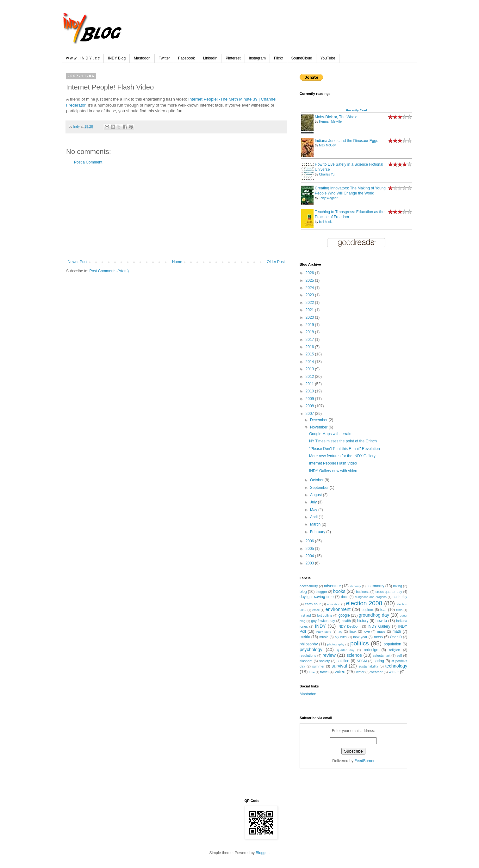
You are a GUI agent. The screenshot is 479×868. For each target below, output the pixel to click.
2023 (310, 295)
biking (398, 586)
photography (336, 644)
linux (353, 631)
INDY (320, 626)
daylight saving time (317, 597)
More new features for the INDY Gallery (342, 456)
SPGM (362, 661)
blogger (321, 592)
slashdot (306, 661)
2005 (310, 549)
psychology (311, 649)
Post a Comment (88, 162)
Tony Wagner (328, 198)
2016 (310, 347)
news (378, 637)
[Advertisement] (176, 212)
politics (360, 643)
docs (345, 597)
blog (303, 592)
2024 (310, 288)
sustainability (368, 666)
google (344, 615)
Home (177, 262)
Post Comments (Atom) (109, 271)
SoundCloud (302, 58)
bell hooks (326, 222)
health (346, 621)
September (320, 488)
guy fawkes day (323, 621)
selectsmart (381, 656)
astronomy (375, 586)
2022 (310, 303)
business (363, 592)
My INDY (341, 637)
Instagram (257, 58)
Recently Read (357, 110)
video (340, 672)
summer (318, 666)
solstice (343, 661)
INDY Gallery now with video (333, 471)
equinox (368, 610)
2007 (310, 414)
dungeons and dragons (371, 597)
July (314, 502)
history (363, 621)
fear (384, 610)
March (316, 524)
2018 (310, 332)
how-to (381, 621)
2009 (310, 399)
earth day (400, 597)
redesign (371, 650)
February (318, 532)
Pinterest (233, 58)
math (397, 631)
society (325, 661)
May (314, 510)
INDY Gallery (379, 626)
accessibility (309, 586)
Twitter (164, 58)
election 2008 (364, 603)
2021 (310, 310)
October (317, 480)
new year (360, 637)
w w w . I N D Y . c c (83, 58)
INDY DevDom (349, 626)
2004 (310, 556)
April (314, 517)
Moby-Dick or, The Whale (336, 117)
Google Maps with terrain (330, 434)
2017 (310, 340)
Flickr (279, 58)
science (354, 655)
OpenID (396, 637)
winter (394, 672)
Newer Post (78, 262)
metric (305, 637)
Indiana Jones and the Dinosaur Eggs (346, 141)
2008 (310, 406)
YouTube (328, 58)
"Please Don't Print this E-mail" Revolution (345, 449)
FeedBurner (364, 761)
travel (324, 672)
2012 (310, 377)
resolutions (308, 656)
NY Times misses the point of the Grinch (343, 441)
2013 (310, 369)
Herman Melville (330, 122)
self (399, 656)
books (339, 591)
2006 (310, 541)
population (392, 644)
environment (338, 609)
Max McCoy (327, 145)
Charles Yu (327, 174)
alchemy (355, 586)
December (319, 420)
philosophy (309, 644)
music (324, 637)
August (317, 495)
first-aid (305, 615)
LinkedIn (210, 58)
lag (340, 631)
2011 (310, 384)
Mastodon (142, 58)
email (316, 610)
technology (396, 666)
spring (379, 661)
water (360, 672)
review (329, 655)
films (399, 610)
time (312, 672)
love (367, 631)
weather (376, 672)
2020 (310, 317)
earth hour (313, 604)
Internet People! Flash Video (333, 463)
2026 (310, 273)
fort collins (325, 615)
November (319, 427)
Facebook (187, 58)
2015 (310, 354)
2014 (310, 362)
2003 (310, 563)
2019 (310, 325)
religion (395, 650)
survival (339, 666)
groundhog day (374, 615)
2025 (310, 280)
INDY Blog (117, 58)
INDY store (323, 632)
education (334, 604)
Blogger (262, 853)
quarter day (346, 650)
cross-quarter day (389, 592)
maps (381, 631)
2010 (310, 391)
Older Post (276, 262)
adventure (332, 586)
